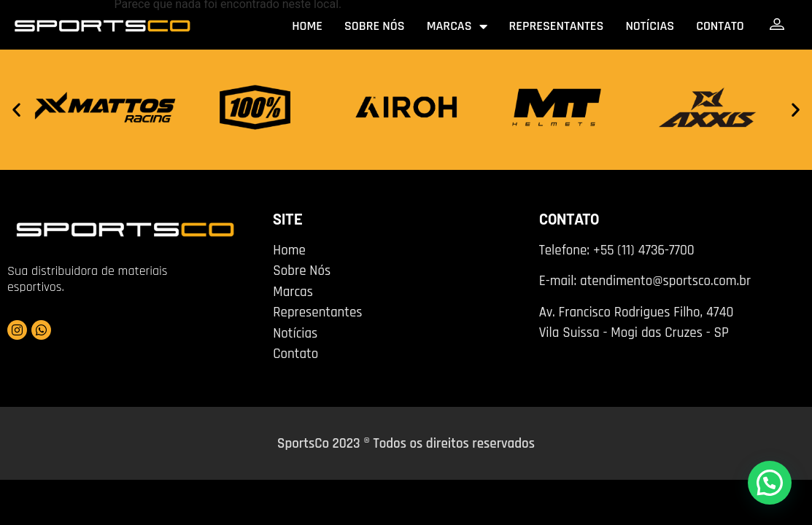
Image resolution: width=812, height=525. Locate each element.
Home (307, 26)
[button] (16, 110)
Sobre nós (375, 26)
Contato (720, 26)
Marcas (457, 26)
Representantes (557, 26)
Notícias (650, 26)
